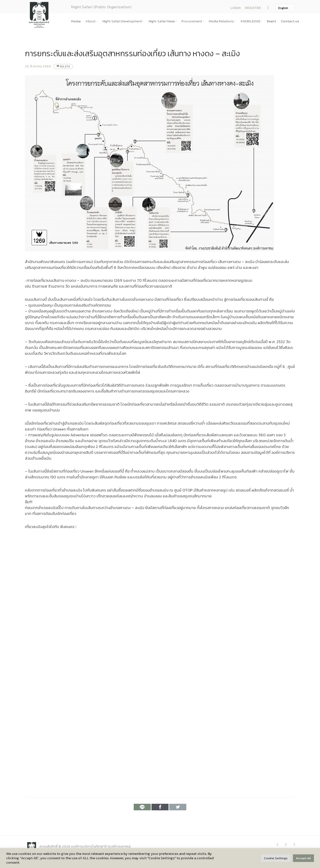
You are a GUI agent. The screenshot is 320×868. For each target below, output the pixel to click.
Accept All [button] (303, 858)
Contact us (290, 21)
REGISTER (253, 8)
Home (76, 21)
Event (271, 21)
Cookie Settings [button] (276, 858)
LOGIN (235, 8)
